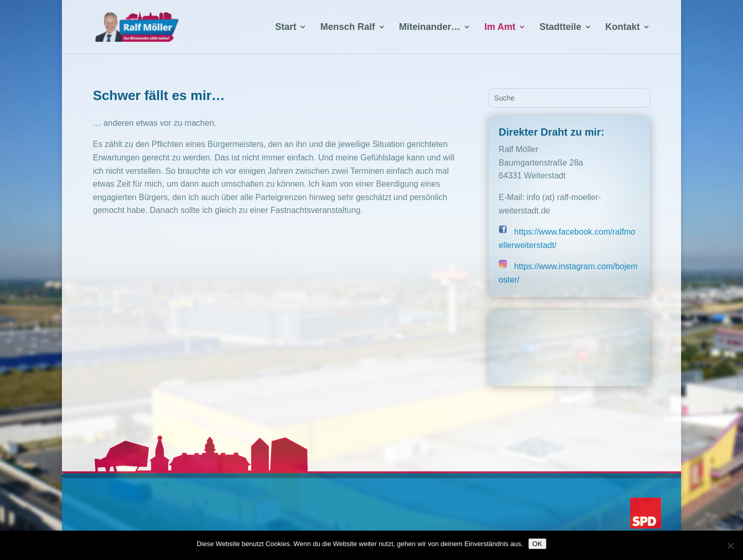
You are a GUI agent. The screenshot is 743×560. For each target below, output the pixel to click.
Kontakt (623, 28)
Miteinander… (430, 28)
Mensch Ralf (348, 28)
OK (537, 544)
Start (286, 28)
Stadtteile (561, 28)
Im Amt (500, 28)
